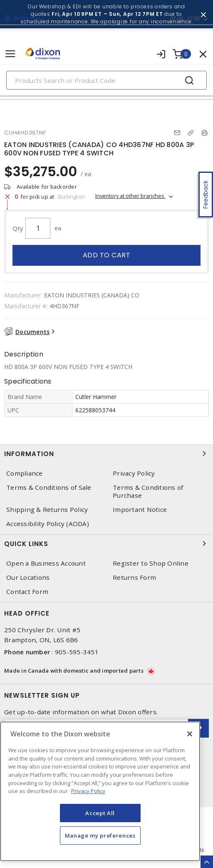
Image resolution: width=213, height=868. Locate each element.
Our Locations (28, 577)
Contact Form (27, 592)
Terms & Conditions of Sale (49, 488)
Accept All (100, 813)
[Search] (106, 80)
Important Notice (140, 510)
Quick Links (106, 544)
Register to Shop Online (151, 563)
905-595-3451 (77, 652)
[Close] (190, 734)
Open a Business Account (46, 563)
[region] (100, 791)
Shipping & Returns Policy (47, 510)
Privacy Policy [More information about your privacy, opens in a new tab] (88, 791)
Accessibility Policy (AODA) (48, 524)
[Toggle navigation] (10, 54)
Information (106, 454)
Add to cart (107, 255)
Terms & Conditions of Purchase (148, 491)
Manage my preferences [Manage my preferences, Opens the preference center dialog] (100, 836)
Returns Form (134, 577)
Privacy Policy (134, 473)
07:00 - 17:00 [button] (185, 19)
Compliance (25, 473)
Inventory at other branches (130, 196)
